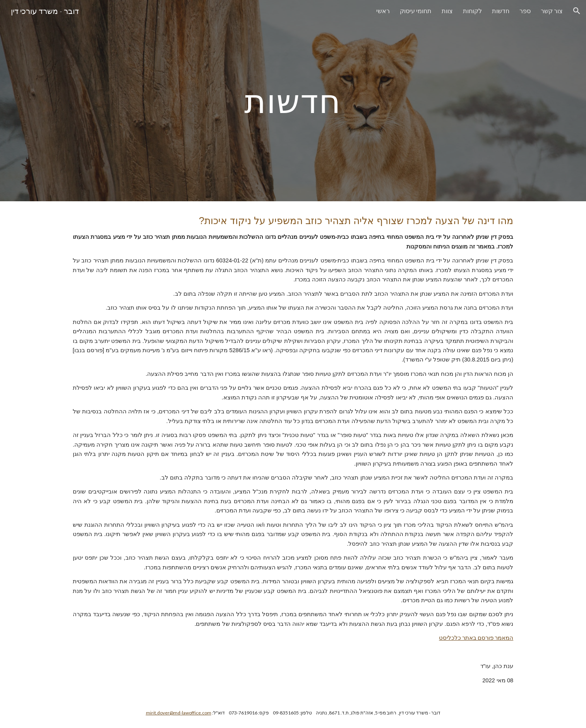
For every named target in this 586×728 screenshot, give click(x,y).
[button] (577, 11)
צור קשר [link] (552, 11)
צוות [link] (447, 11)
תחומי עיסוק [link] (416, 11)
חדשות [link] (501, 11)
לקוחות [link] (472, 11)
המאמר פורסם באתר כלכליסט (476, 638)
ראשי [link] (383, 11)
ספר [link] (525, 11)
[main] (293, 100)
